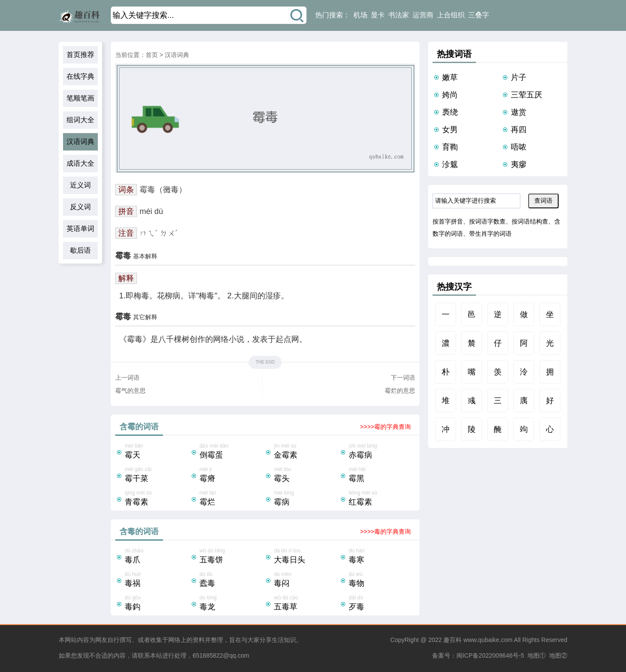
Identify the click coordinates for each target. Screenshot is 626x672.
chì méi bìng (381, 452)
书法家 (399, 15)
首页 (152, 55)
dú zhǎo (157, 557)
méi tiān (157, 452)
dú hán (381, 557)
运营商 (423, 15)
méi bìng (306, 499)
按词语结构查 (530, 221)
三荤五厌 (526, 95)
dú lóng (232, 604)
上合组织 (451, 15)
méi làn (232, 499)
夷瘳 (519, 164)
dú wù (381, 580)
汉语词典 (80, 142)
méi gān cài (157, 475)
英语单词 (80, 229)
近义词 (80, 185)
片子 (519, 77)
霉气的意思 (130, 391)
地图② (558, 655)
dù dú (232, 580)
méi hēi (381, 475)
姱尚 (450, 95)
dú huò (157, 580)
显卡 (378, 15)
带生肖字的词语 (490, 234)
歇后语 (80, 250)
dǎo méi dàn (232, 452)
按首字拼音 (448, 221)
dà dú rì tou (306, 557)
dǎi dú (381, 604)
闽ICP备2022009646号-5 (490, 655)
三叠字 (479, 15)
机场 (360, 15)
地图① (536, 655)
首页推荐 (80, 55)
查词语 (543, 201)
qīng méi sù (157, 499)
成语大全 (80, 163)
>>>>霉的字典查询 (385, 427)
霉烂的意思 (400, 391)
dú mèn (306, 580)
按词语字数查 (487, 221)
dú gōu (157, 604)
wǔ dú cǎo (306, 604)
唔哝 (519, 147)
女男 (450, 130)
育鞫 (450, 147)
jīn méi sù (306, 452)
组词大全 (80, 120)
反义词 (80, 207)
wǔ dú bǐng (232, 557)
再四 (519, 130)
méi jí (232, 475)
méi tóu (306, 475)
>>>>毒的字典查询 (385, 532)
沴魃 (450, 164)
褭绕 (450, 112)
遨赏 (519, 112)
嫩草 (450, 77)
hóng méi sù (381, 499)
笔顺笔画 (80, 98)
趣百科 (453, 640)
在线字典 (80, 76)
